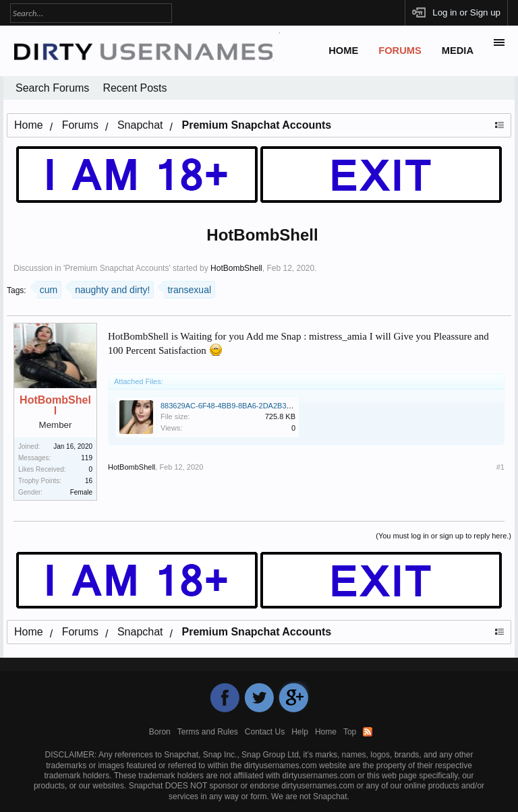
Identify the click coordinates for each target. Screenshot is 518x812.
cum (47, 288)
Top (350, 732)
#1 (500, 467)
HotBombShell (236, 268)
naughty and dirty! (111, 288)
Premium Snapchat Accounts (117, 268)
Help (300, 732)
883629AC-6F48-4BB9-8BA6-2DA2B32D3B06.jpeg (245, 406)
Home (343, 51)
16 (89, 481)
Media (458, 51)
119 (87, 458)
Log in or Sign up (466, 12)
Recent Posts (135, 88)
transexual (188, 288)
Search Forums (52, 88)
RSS (368, 732)
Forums (400, 51)
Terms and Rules (208, 732)
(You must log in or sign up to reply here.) (443, 536)
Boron (160, 732)
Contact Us (265, 732)
